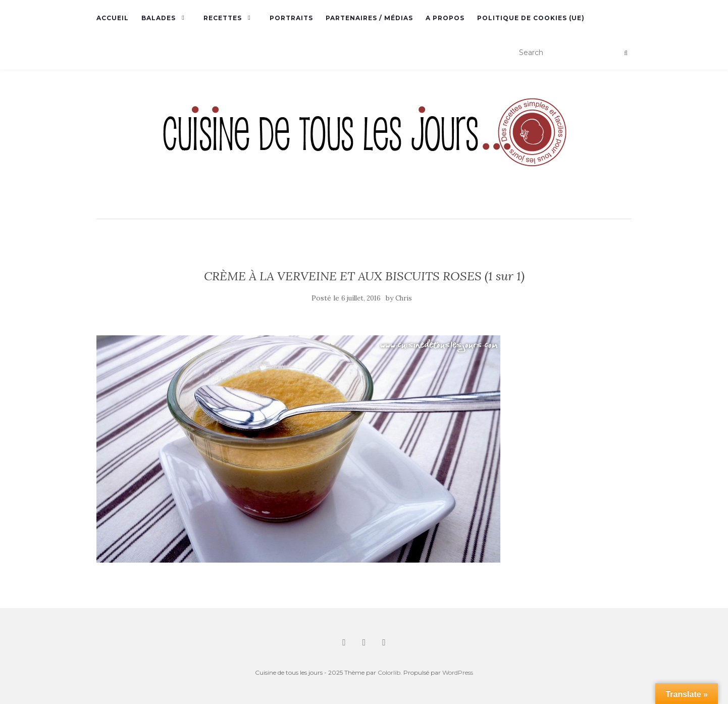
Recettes (223, 18)
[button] (364, 145)
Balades (159, 18)
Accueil (113, 18)
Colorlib (389, 672)
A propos (445, 18)
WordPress (458, 672)
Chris (404, 298)
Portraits (291, 18)
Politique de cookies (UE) (531, 18)
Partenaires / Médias (369, 18)
